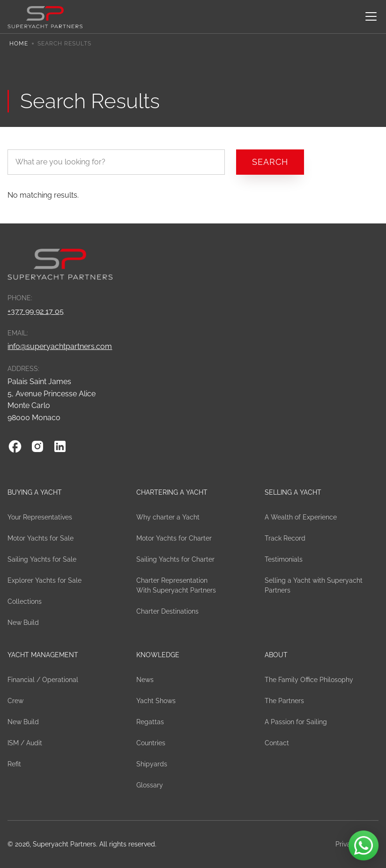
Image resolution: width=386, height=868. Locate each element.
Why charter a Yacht (168, 517)
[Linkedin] (60, 446)
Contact (277, 743)
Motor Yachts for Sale (41, 538)
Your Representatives (40, 517)
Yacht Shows (156, 701)
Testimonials (284, 559)
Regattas (150, 722)
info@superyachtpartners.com (60, 346)
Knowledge (158, 655)
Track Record (285, 538)
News (145, 680)
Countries (151, 743)
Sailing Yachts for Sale (42, 559)
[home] (45, 16)
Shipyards (152, 764)
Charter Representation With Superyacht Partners (176, 585)
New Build (23, 623)
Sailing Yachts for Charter (175, 559)
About (276, 655)
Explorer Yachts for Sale (45, 580)
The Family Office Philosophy (309, 680)
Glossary (150, 785)
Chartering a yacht (172, 492)
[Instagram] (37, 446)
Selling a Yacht (293, 492)
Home (19, 44)
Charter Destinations (167, 611)
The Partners (284, 701)
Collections (25, 601)
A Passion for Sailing (296, 722)
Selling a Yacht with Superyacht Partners (314, 585)
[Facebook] (15, 446)
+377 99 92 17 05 (36, 311)
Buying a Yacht (35, 492)
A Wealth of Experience (301, 517)
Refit (14, 764)
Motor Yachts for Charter (174, 538)
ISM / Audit (25, 743)
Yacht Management (43, 655)
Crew (15, 701)
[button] (369, 16)
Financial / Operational (43, 680)
